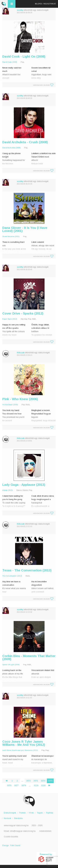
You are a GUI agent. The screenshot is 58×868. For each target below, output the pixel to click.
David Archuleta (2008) (11, 148)
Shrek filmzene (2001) (11, 236)
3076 (9, 785)
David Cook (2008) (10, 62)
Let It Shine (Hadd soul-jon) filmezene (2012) (20, 750)
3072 (28, 781)
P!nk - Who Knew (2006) (20, 399)
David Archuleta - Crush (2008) (25, 142)
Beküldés (18, 818)
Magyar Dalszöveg (4, 4)
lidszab (21, 353)
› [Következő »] (51, 785)
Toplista (49, 813)
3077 (16, 785)
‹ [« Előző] (8, 781)
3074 (43, 781)
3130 (43, 785)
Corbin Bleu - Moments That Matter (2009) (29, 657)
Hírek (31, 813)
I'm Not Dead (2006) (10, 405)
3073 (36, 781)
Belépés (39, 4)
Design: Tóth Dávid (11, 845)
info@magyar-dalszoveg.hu (23, 831)
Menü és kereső (12, 4)
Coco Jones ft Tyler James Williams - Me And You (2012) (24, 743)
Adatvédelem (45, 831)
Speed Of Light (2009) (11, 665)
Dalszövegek (10, 813)
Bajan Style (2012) (10, 319)
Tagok (40, 813)
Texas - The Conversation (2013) (27, 570)
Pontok (22, 813)
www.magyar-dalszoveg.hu (16, 825)
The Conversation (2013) (12, 576)
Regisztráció (50, 4)
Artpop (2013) (8, 490)
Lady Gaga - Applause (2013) (24, 485)
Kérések (8, 818)
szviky (20, 10)
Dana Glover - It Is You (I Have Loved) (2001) (25, 229)
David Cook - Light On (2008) (24, 56)
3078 (24, 785)
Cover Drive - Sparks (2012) (23, 313)
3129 (36, 785)
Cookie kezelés (11, 837)
